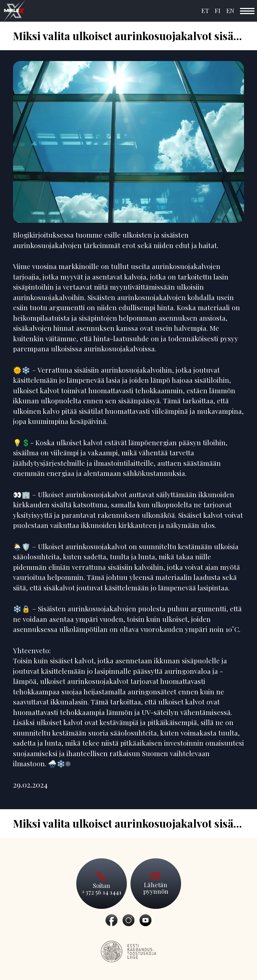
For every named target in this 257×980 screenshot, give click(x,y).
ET (205, 10)
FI (218, 10)
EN (230, 10)
